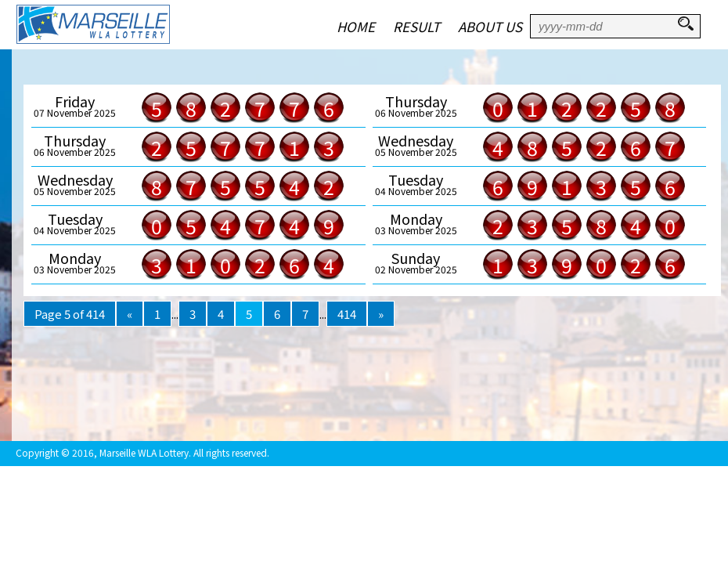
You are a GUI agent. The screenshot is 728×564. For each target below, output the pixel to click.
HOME (356, 26)
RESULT (416, 26)
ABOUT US (490, 26)
